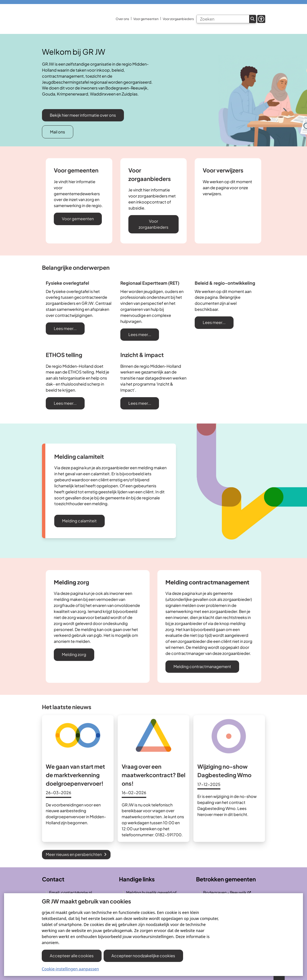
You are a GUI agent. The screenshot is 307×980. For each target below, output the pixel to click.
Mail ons (57, 132)
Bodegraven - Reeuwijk (227, 892)
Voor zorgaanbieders (153, 224)
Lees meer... (65, 328)
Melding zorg (74, 654)
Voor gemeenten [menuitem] (146, 19)
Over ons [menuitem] (122, 19)
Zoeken (253, 19)
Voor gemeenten (78, 219)
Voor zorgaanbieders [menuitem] (178, 19)
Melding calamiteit (79, 521)
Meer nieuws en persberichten (76, 854)
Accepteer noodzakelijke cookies (143, 956)
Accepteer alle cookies (72, 956)
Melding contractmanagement (202, 666)
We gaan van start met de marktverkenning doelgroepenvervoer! (75, 775)
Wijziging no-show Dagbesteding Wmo (224, 771)
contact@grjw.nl (76, 892)
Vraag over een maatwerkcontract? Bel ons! (153, 775)
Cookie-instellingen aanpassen (70, 969)
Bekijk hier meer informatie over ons (83, 115)
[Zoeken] (223, 19)
